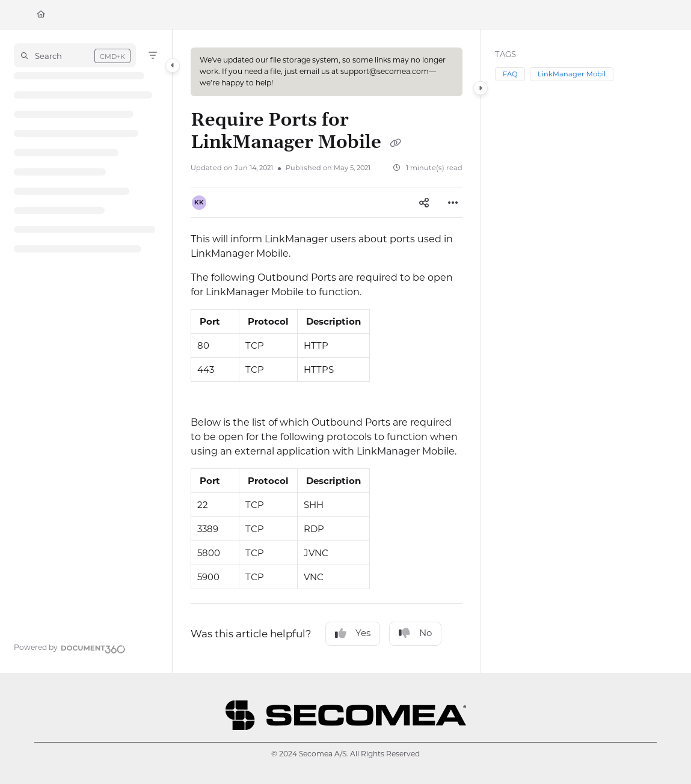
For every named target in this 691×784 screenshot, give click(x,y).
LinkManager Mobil (572, 74)
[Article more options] (453, 203)
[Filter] (153, 55)
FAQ (510, 74)
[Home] (41, 15)
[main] (327, 351)
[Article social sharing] (424, 203)
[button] (75, 55)
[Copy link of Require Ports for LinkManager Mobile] (395, 144)
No (415, 633)
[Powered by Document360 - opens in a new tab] (70, 648)
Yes (353, 633)
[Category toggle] (173, 66)
